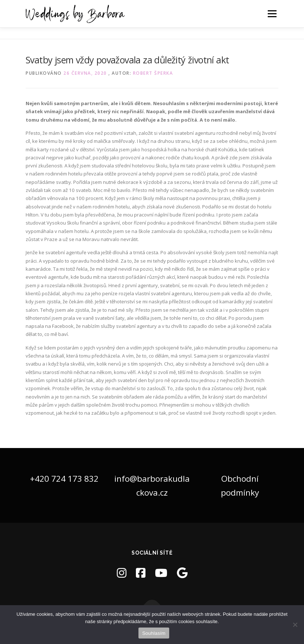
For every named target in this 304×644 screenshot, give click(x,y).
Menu (272, 14)
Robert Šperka (153, 73)
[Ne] (295, 625)
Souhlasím (154, 633)
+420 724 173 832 (64, 479)
